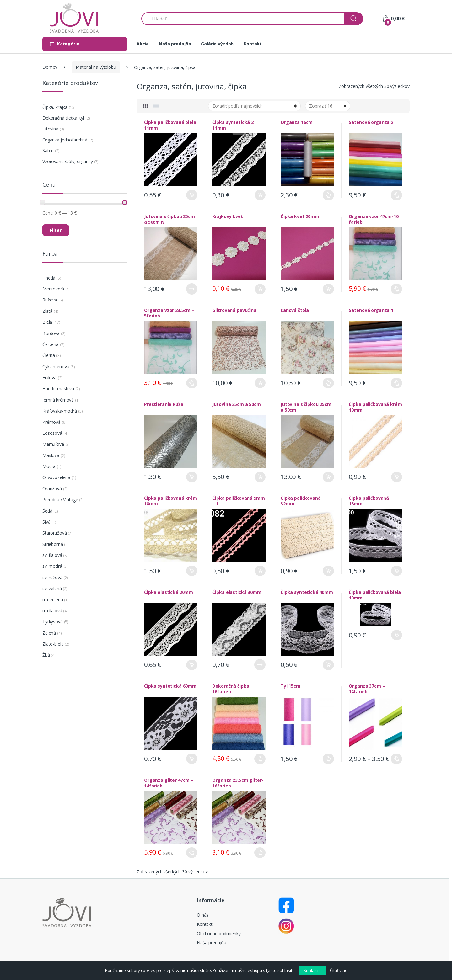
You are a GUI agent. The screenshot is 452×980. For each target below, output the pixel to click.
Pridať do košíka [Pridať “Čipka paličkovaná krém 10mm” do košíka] (396, 477)
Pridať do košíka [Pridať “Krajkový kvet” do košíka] (260, 289)
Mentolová (53, 289)
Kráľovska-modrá (60, 411)
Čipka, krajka (55, 107)
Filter (56, 230)
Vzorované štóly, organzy (68, 161)
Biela (47, 322)
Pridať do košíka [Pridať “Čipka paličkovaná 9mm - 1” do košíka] (260, 571)
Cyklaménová (56, 367)
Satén (48, 150)
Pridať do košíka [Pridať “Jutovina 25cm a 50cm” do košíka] (260, 477)
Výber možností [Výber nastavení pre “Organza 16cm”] (328, 195)
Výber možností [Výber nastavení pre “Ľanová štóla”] (328, 383)
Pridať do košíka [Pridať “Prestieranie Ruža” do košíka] (192, 477)
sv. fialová (52, 555)
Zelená (49, 633)
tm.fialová (52, 611)
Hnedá (49, 278)
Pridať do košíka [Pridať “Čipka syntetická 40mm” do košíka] (328, 665)
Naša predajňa (175, 44)
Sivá (46, 522)
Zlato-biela (53, 644)
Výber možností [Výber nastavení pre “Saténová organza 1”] (396, 383)
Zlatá (47, 311)
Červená (51, 344)
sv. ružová (52, 577)
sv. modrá (52, 566)
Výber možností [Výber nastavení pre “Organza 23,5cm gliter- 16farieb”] (260, 853)
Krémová (51, 422)
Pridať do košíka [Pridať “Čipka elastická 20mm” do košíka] (192, 665)
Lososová (52, 433)
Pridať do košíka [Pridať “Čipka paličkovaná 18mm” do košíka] (396, 571)
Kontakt (253, 44)
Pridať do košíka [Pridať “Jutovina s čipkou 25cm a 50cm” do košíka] (328, 477)
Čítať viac (338, 970)
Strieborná (53, 544)
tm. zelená (53, 600)
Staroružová (54, 533)
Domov (50, 67)
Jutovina (50, 129)
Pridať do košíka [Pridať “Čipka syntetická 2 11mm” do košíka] (260, 195)
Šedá (47, 511)
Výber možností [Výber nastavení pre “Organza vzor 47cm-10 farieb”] (396, 289)
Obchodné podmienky (219, 933)
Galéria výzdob (217, 44)
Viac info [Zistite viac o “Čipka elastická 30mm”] (260, 665)
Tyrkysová (53, 622)
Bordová (51, 333)
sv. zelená (52, 588)
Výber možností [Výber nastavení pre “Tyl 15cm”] (328, 759)
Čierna (49, 355)
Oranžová (52, 489)
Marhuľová (53, 444)
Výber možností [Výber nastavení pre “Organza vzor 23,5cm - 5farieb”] (192, 383)
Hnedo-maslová (58, 389)
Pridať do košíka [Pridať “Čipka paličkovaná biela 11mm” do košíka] (192, 195)
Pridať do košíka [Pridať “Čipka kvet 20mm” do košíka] (328, 289)
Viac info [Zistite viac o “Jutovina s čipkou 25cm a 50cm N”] (192, 289)
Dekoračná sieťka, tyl (63, 118)
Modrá (49, 466)
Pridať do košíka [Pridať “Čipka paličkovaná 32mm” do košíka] (328, 571)
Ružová (50, 300)
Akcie (143, 44)
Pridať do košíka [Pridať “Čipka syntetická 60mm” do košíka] (192, 759)
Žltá (46, 655)
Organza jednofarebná (65, 140)
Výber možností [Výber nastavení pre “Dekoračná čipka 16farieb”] (260, 759)
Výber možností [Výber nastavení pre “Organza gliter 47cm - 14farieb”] (192, 853)
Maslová (51, 455)
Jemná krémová (58, 400)
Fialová (49, 378)
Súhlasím (312, 970)
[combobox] (243, 19)
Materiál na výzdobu (96, 67)
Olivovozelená (56, 477)
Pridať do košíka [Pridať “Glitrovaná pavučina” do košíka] (260, 383)
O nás (203, 915)
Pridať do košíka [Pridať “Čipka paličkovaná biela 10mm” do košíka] (396, 635)
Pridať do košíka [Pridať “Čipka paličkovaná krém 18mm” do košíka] (192, 571)
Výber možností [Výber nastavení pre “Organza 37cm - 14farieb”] (396, 759)
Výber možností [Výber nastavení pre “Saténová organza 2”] (396, 195)
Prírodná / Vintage (60, 500)
